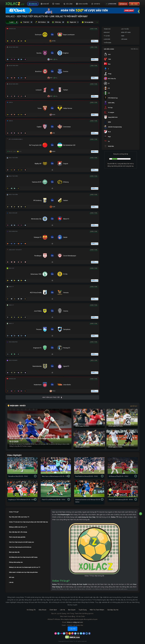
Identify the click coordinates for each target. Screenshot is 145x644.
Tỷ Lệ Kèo (107, 36)
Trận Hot (27, 22)
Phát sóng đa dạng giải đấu (17, 537)
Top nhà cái (123, 4)
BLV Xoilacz (42, 22)
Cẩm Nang (124, 39)
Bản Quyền (72, 610)
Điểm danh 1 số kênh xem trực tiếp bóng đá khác (23, 572)
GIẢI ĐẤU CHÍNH (109, 49)
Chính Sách (53, 610)
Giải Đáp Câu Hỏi (113, 610)
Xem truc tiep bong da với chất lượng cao (21, 542)
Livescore (107, 39)
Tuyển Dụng (107, 43)
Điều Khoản (43, 610)
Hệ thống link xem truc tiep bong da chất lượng (23, 557)
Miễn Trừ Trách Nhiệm (97, 610)
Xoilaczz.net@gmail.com (75, 622)
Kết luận (12, 577)
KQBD (123, 36)
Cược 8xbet (134, 4)
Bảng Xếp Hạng (126, 32)
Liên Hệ (62, 610)
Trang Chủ (107, 29)
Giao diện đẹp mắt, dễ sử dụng (18, 532)
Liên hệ (11, 582)
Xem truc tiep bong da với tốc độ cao (20, 547)
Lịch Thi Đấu (125, 29)
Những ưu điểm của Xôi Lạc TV (18, 527)
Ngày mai (73, 22)
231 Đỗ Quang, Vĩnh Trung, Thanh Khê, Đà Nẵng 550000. (75, 613)
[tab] (33, 4)
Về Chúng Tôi (31, 610)
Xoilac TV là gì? (14, 512)
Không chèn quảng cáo (16, 562)
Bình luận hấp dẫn (14, 552)
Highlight (107, 32)
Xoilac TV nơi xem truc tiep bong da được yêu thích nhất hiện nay (28, 522)
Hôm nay (58, 22)
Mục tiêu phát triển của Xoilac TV (19, 517)
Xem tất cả (135, 49)
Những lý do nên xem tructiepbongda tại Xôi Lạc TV (25, 567)
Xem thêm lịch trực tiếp (52, 397)
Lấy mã (72, 629)
